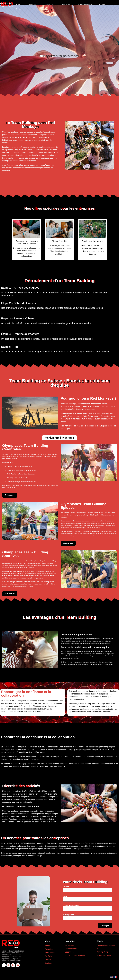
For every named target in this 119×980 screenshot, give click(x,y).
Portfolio (102, 4)
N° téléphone (99, 915)
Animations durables (85, 4)
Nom (95, 896)
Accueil (18, 4)
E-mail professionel (101, 905)
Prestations (33, 4)
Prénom (97, 887)
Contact (19, 9)
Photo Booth (50, 4)
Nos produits (67, 4)
